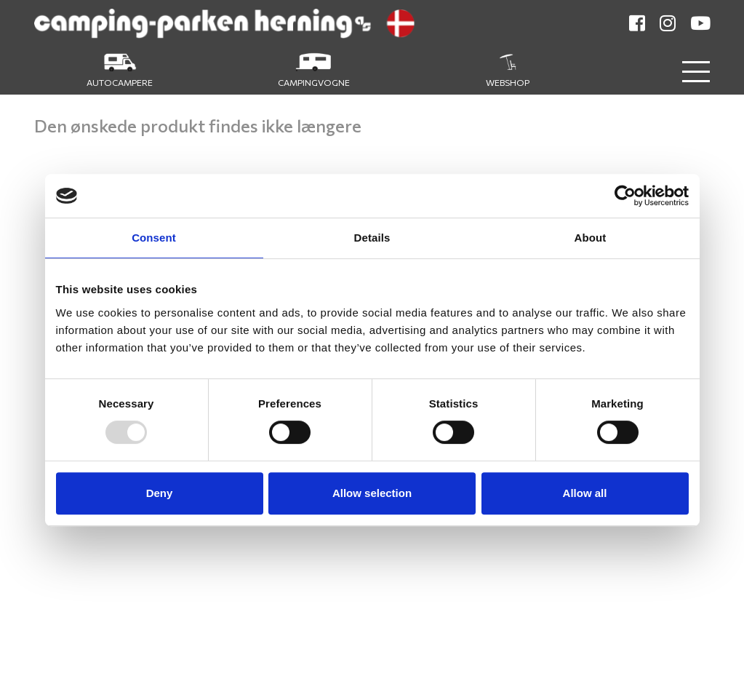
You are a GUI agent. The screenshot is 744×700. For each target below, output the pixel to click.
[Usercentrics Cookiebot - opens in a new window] (625, 196)
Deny (160, 493)
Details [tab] (372, 238)
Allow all (585, 493)
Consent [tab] (154, 238)
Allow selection (372, 493)
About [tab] (591, 238)
